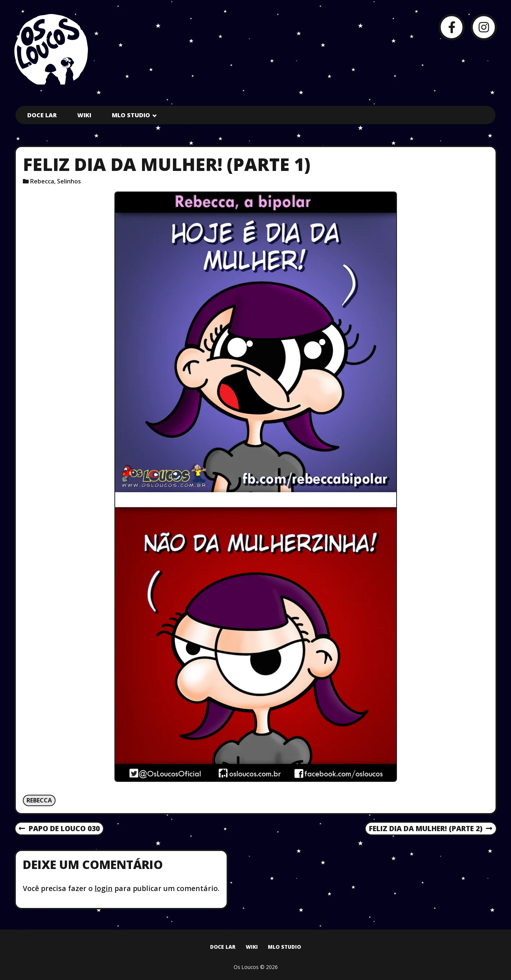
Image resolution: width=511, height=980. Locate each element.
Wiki (84, 115)
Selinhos (69, 181)
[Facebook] (452, 27)
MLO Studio (131, 115)
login (104, 888)
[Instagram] (484, 27)
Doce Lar (42, 115)
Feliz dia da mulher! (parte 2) (430, 829)
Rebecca (42, 181)
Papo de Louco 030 (59, 829)
